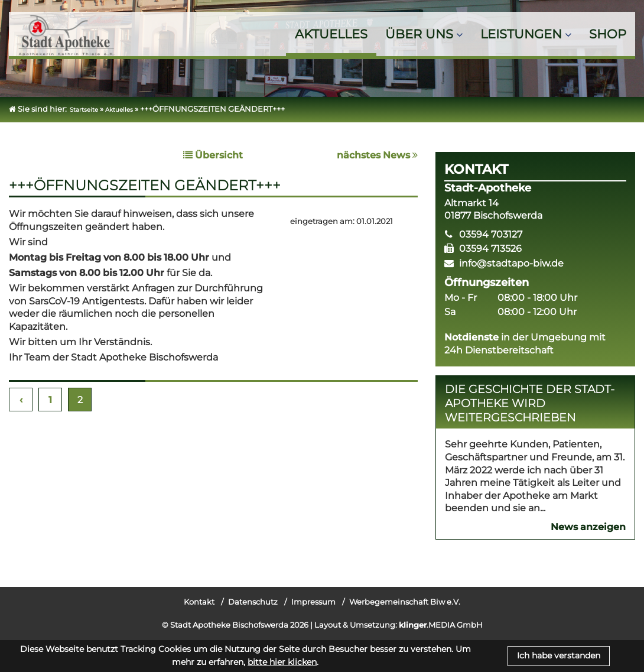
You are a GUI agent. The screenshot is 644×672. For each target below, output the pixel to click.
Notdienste (471, 337)
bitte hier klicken (282, 662)
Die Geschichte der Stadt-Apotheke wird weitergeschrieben (530, 403)
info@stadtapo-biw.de (511, 263)
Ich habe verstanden (559, 655)
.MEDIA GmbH (441, 625)
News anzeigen (588, 527)
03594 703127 (491, 234)
